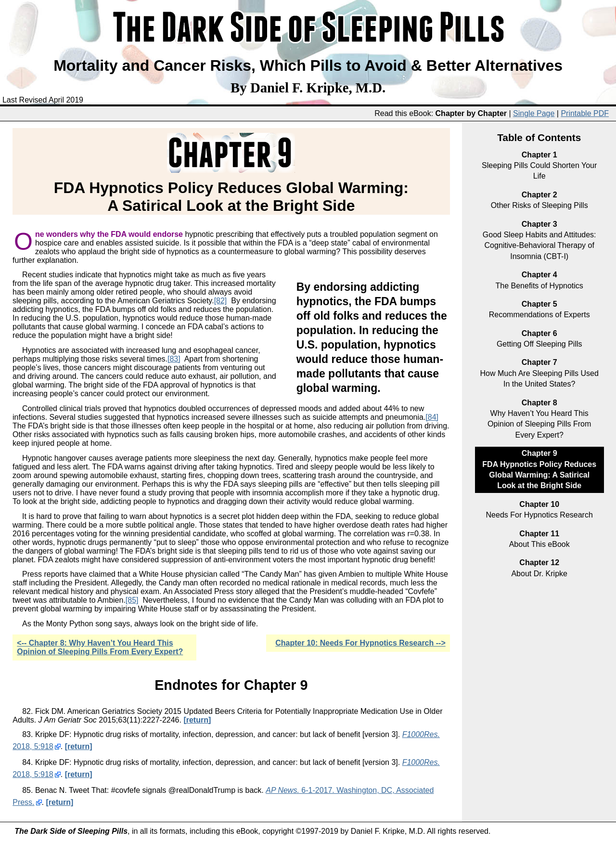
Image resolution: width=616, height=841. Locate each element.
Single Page (534, 113)
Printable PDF (585, 113)
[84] (432, 417)
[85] (132, 600)
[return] (197, 720)
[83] (174, 359)
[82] (221, 301)
